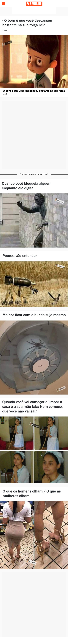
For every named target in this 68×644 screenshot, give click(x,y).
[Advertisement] (34, 11)
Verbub (34, 4)
